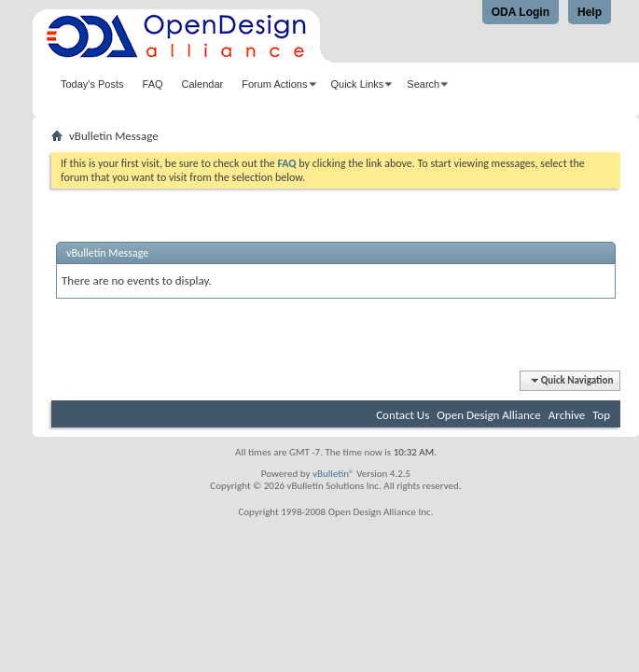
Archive (567, 415)
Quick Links (358, 84)
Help (590, 12)
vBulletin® (333, 474)
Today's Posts (92, 84)
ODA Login (521, 12)
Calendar (203, 84)
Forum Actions (274, 84)
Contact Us (403, 415)
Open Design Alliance (489, 415)
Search (423, 84)
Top (601, 415)
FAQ (153, 84)
